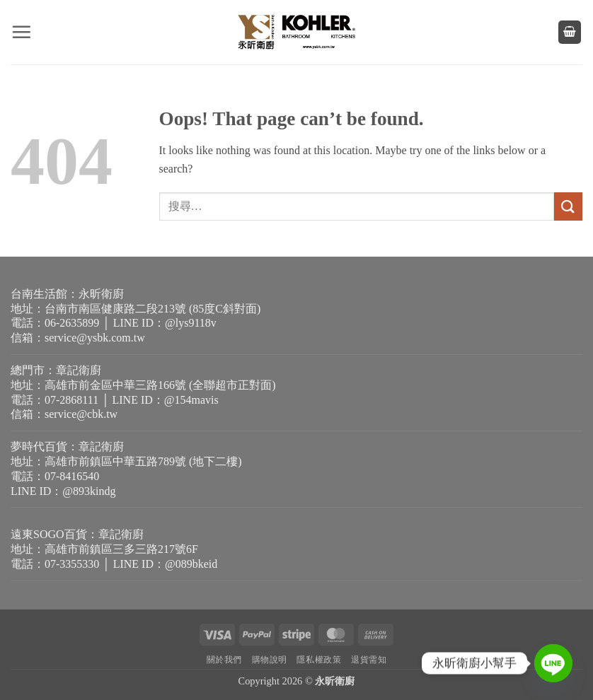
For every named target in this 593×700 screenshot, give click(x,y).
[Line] (553, 663)
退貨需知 (369, 660)
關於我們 (224, 660)
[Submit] (568, 206)
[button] (21, 32)
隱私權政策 (319, 660)
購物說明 (270, 660)
